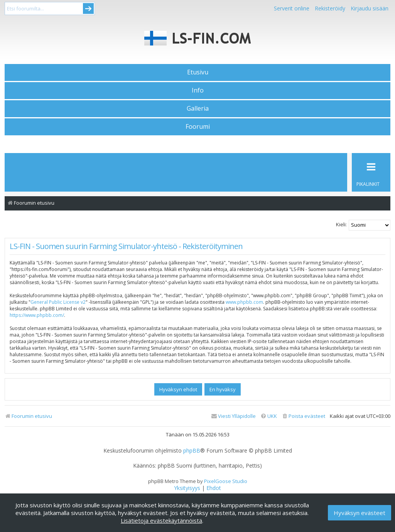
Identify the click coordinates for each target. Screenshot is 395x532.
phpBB (192, 451)
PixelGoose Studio (226, 481)
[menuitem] (303, 416)
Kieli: (341, 224)
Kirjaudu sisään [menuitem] (370, 8)
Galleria (198, 108)
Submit (88, 8)
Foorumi (198, 126)
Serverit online (292, 8)
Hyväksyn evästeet (360, 513)
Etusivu (198, 72)
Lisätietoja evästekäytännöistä (161, 520)
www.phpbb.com (244, 302)
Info (198, 90)
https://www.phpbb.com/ (37, 315)
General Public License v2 (58, 302)
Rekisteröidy (330, 8)
